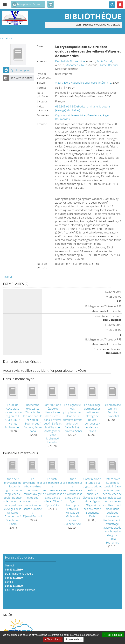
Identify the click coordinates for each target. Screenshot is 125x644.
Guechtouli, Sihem (13, 522)
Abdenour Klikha (92, 429)
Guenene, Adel (72, 524)
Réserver (8, 277)
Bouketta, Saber (73, 431)
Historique (51, 5)
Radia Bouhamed (112, 541)
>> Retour (6, 38)
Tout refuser (53, 640)
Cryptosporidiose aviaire (71, 115)
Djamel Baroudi (108, 65)
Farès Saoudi (104, 61)
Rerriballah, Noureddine (70, 61)
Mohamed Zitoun (76, 65)
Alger (106, 115)
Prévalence (94, 115)
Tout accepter (113, 635)
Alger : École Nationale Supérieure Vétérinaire (83, 83)
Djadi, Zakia (52, 505)
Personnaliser (74, 640)
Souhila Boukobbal (112, 414)
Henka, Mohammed (13, 425)
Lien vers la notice (21, 78)
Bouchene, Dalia (92, 514)
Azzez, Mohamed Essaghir (53, 438)
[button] (6, 70)
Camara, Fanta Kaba (33, 429)
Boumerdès (62, 119)
